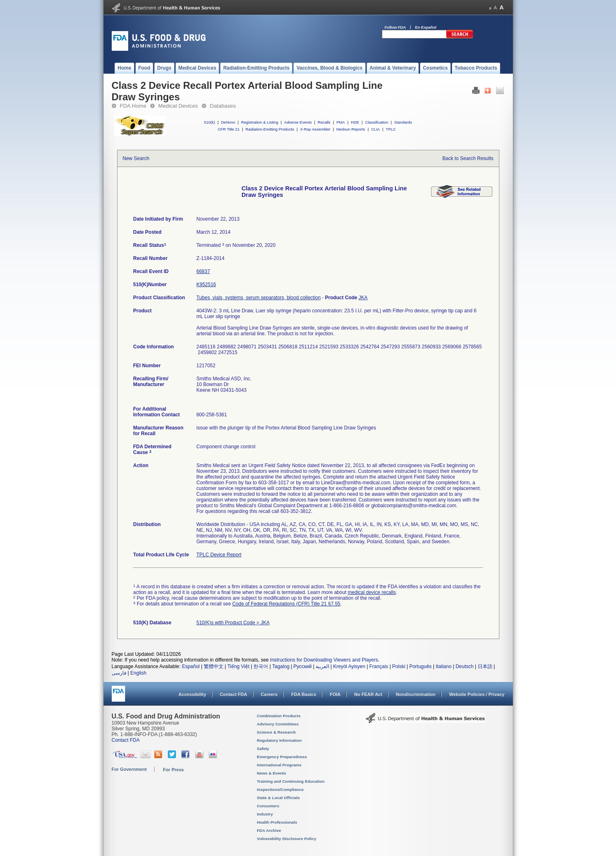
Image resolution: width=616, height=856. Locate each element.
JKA (363, 298)
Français (379, 666)
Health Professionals (277, 822)
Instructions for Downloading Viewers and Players (324, 660)
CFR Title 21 (229, 129)
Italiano (443, 666)
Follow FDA (395, 27)
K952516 (206, 285)
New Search (136, 158)
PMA (341, 122)
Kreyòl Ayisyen (349, 666)
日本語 (485, 666)
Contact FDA (234, 694)
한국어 (261, 666)
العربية (322, 666)
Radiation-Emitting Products (270, 129)
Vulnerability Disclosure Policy (287, 839)
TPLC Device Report (219, 555)
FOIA (335, 694)
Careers (269, 694)
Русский (303, 666)
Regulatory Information (280, 740)
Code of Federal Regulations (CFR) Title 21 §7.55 (286, 604)
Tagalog (281, 666)
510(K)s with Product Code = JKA (233, 623)
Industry (265, 814)
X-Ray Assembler (315, 129)
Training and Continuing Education (291, 781)
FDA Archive (269, 830)
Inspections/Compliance (281, 789)
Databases (223, 106)
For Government (129, 769)
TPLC (391, 129)
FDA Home (133, 106)
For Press (173, 770)
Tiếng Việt (238, 666)
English (138, 673)
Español (191, 666)
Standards (403, 122)
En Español (426, 27)
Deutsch (465, 666)
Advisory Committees (278, 724)
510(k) (209, 122)
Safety (263, 749)
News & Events (272, 773)
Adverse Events (298, 122)
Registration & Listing (260, 122)
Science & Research (276, 732)
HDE (355, 122)
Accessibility (192, 694)
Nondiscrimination (416, 694)
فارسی (119, 673)
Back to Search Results (468, 158)
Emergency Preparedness (282, 757)
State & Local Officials (279, 798)
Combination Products (279, 716)
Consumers (268, 806)
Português (421, 666)
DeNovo (228, 122)
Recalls (324, 122)
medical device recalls (372, 592)
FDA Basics (303, 694)
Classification (377, 122)
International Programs (279, 765)
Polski (399, 666)
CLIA (376, 129)
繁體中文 (214, 666)
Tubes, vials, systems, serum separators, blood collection (259, 298)
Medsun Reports (351, 129)
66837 (203, 271)
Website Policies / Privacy (477, 694)
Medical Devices (178, 106)
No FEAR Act (368, 694)
